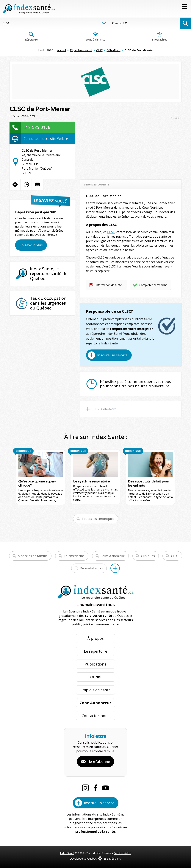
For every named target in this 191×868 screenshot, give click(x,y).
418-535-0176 (37, 127)
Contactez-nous (96, 716)
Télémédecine (74, 556)
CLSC (99, 50)
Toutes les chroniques (98, 519)
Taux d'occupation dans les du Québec (48, 303)
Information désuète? (109, 285)
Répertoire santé (81, 50)
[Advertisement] (131, 148)
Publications (95, 664)
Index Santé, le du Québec (49, 274)
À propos (96, 638)
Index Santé (67, 853)
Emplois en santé (95, 690)
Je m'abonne (100, 762)
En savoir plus (31, 245)
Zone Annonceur (95, 703)
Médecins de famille (33, 556)
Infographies (160, 36)
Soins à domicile (113, 556)
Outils (95, 677)
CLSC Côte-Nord (105, 409)
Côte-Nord (114, 50)
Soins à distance (95, 36)
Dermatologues (91, 568)
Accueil (62, 50)
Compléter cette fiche (153, 285)
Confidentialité (122, 853)
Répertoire (31, 36)
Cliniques (148, 556)
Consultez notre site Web (46, 139)
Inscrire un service (112, 355)
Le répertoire (96, 651)
